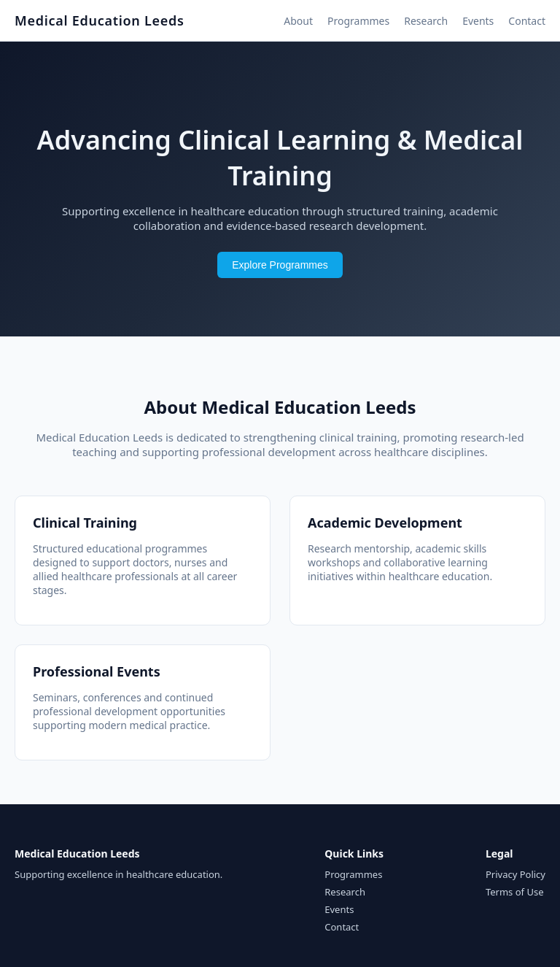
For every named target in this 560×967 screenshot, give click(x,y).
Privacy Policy (516, 874)
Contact (527, 21)
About (298, 21)
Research (426, 21)
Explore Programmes (280, 265)
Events (478, 21)
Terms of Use (515, 892)
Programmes (358, 21)
